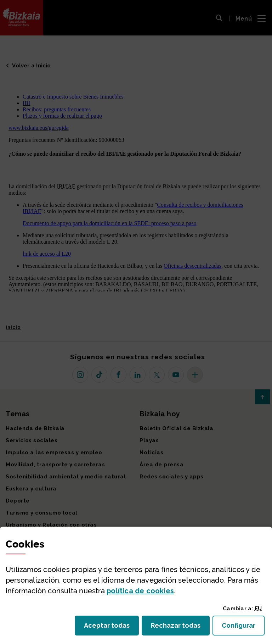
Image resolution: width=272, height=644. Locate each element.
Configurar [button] (243, 628)
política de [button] (140, 591)
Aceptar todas (111, 628)
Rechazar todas (180, 628)
